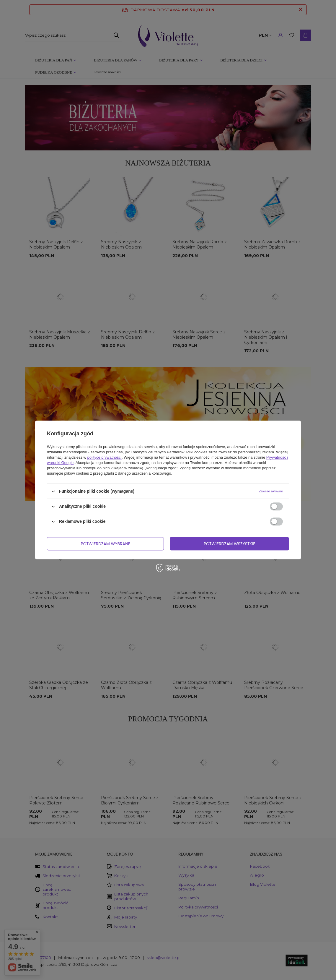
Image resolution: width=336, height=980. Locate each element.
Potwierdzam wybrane (105, 544)
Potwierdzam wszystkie (230, 544)
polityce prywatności (105, 457)
